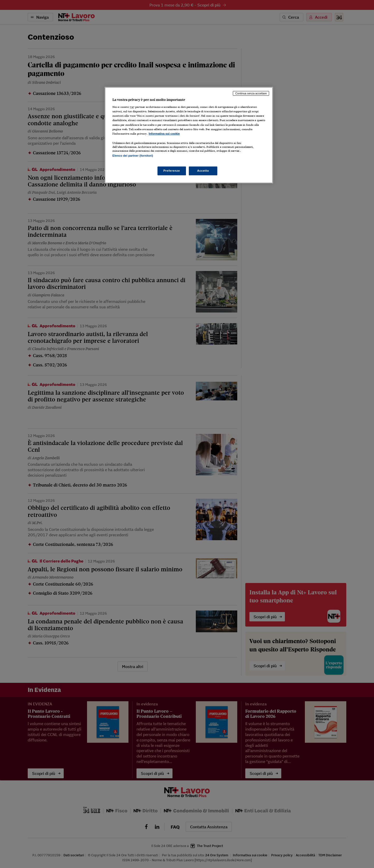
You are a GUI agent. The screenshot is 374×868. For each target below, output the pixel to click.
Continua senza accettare (251, 93)
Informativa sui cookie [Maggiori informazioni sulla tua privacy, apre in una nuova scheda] (164, 134)
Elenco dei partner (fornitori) (133, 156)
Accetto (203, 171)
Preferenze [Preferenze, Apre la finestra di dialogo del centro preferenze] (172, 171)
